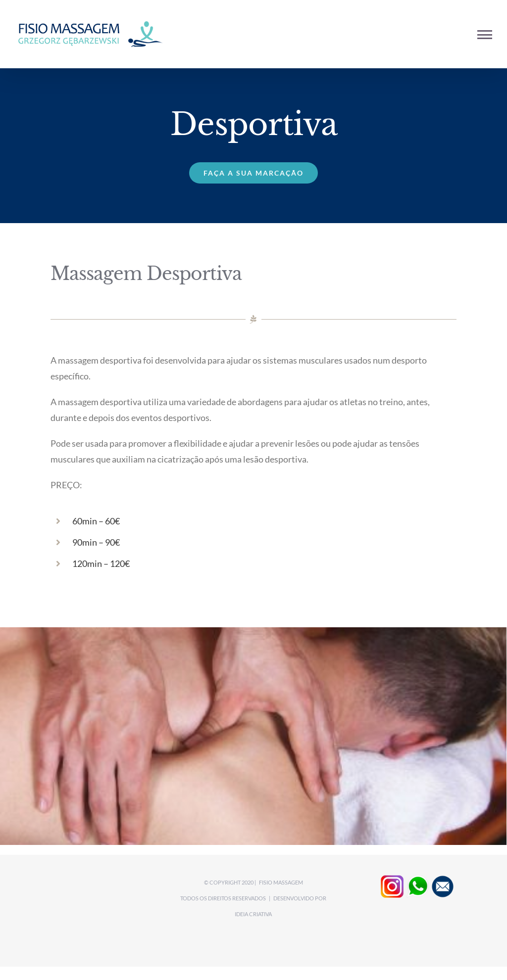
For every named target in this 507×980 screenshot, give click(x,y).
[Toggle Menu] (485, 35)
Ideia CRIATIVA (253, 914)
